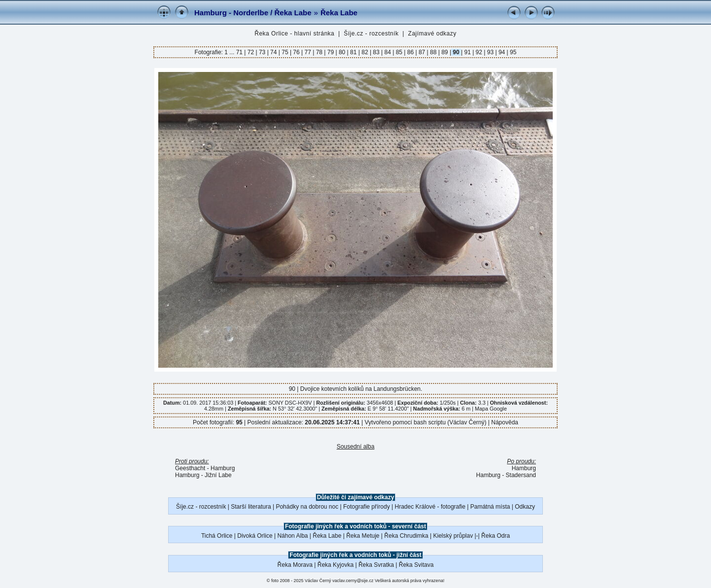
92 (479, 52)
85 (399, 52)
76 (296, 52)
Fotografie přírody (367, 507)
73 (262, 52)
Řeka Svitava (416, 565)
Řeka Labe (339, 13)
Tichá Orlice (217, 536)
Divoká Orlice (255, 536)
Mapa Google (491, 409)
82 (365, 52)
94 (502, 52)
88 (433, 52)
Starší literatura (251, 507)
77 (308, 52)
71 (240, 52)
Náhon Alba (292, 536)
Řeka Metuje (363, 536)
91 (467, 52)
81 (354, 52)
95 (513, 52)
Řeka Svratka (376, 565)
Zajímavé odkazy (432, 34)
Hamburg (524, 468)
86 (410, 52)
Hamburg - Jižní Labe (203, 475)
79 (330, 52)
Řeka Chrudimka (406, 536)
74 (274, 52)
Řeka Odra (496, 536)
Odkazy (525, 507)
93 (490, 52)
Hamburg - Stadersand (506, 475)
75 (285, 52)
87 (422, 52)
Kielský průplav (453, 536)
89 (445, 52)
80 (342, 52)
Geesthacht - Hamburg (205, 468)
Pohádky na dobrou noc (307, 507)
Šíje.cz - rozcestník (371, 34)
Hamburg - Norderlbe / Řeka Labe (253, 13)
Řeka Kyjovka (336, 565)
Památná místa (490, 507)
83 (376, 52)
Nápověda (505, 422)
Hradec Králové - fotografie (430, 507)
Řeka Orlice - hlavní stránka (294, 34)
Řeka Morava (295, 565)
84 (388, 52)
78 (319, 52)
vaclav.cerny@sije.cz (353, 581)
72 (250, 52)
